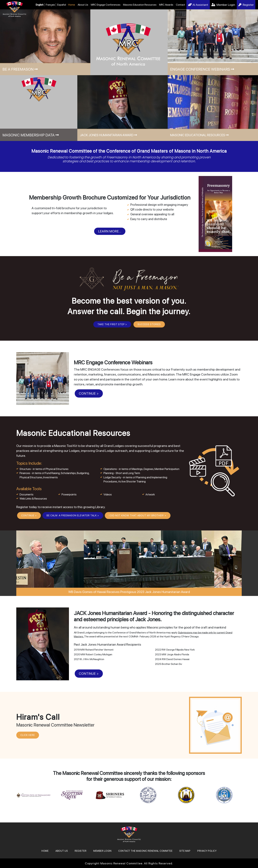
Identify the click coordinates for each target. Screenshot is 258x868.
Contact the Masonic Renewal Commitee (145, 851)
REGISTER (81, 851)
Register (246, 5)
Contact (181, 5)
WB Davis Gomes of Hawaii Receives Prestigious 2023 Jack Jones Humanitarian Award (129, 592)
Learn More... (110, 231)
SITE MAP (185, 851)
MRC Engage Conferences (106, 5)
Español (62, 5)
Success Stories (149, 324)
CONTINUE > (89, 393)
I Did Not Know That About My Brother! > (138, 516)
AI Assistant (198, 5)
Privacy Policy (207, 851)
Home (72, 5)
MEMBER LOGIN (102, 851)
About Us (83, 5)
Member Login (223, 5)
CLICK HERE (28, 735)
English (40, 5)
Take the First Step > (112, 324)
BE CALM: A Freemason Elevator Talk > (73, 516)
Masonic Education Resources (140, 5)
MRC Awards (166, 5)
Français (50, 5)
